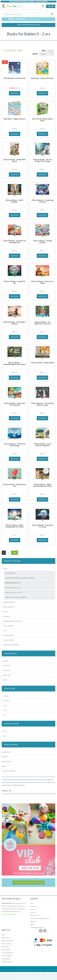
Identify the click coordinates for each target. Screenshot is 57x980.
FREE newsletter (7, 962)
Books (20, 50)
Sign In (38, 977)
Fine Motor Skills (8, 635)
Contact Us (34, 906)
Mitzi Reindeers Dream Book (15, 78)
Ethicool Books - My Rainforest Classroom (42, 323)
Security (33, 912)
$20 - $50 (5, 666)
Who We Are (6, 938)
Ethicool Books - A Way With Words (15, 160)
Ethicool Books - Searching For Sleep (42, 526)
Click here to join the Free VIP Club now (28, 882)
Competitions (6, 959)
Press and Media (7, 956)
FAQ (32, 903)
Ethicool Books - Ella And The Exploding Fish (15, 242)
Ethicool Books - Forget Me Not (15, 282)
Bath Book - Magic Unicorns (15, 119)
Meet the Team (7, 944)
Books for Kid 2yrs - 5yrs (13, 588)
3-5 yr (4, 710)
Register (29, 977)
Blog (3, 935)
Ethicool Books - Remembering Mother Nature (15, 364)
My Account (19, 977)
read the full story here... (9, 914)
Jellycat (4, 766)
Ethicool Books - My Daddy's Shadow (15, 323)
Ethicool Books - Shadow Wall (42, 363)
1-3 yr (4, 705)
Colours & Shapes (8, 640)
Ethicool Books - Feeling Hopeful (42, 242)
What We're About (7, 941)
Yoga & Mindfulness (9, 602)
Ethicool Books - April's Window (15, 201)
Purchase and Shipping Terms (40, 918)
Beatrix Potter (6, 752)
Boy (4, 731)
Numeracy (6, 616)
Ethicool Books (6, 761)
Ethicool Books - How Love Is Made (42, 282)
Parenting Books (10, 573)
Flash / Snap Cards (8, 607)
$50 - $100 (6, 670)
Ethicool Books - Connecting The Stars (42, 201)
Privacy (33, 909)
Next (15, 553)
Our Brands (5, 947)
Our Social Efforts (7, 953)
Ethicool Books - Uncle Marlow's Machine (42, 445)
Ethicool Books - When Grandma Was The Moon (42, 485)
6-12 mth (5, 701)
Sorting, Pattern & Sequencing (12, 621)
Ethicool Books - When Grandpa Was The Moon (15, 526)
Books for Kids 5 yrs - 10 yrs (14, 592)
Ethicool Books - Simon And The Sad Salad (15, 404)
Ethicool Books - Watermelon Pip (15, 485)
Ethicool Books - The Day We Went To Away (42, 404)
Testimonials (6, 950)
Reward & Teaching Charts (11, 645)
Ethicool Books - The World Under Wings (15, 445)
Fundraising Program (37, 927)
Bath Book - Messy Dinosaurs (42, 78)
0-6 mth (5, 696)
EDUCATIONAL (12, 50)
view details (15, 93)
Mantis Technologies (36, 970)
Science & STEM (7, 626)
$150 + (5, 680)
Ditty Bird (5, 757)
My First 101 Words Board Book (42, 120)
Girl (4, 736)
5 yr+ (4, 715)
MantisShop (30, 972)
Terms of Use (34, 915)
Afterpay (33, 921)
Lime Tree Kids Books (8, 771)
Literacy (5, 612)
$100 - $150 (6, 675)
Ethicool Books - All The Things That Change (42, 160)
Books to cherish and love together (16, 597)
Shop (52, 6)
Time (4, 631)
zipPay (32, 924)
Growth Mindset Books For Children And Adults (20, 578)
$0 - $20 (5, 661)
